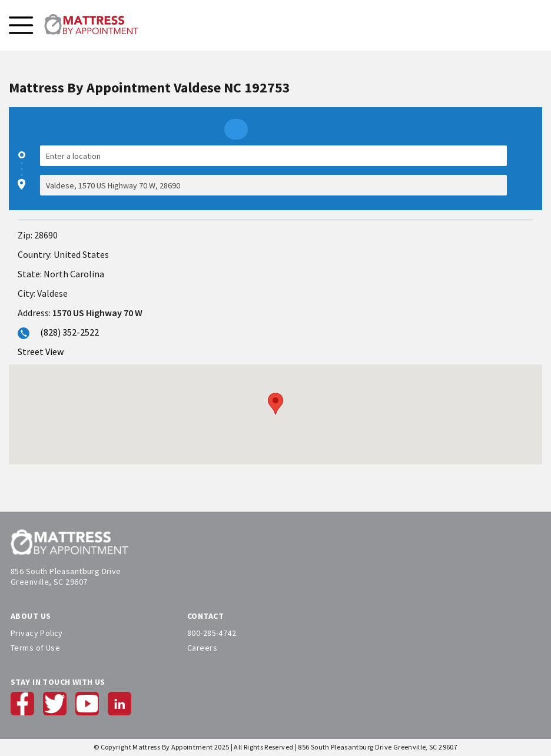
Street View (41, 352)
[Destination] (273, 185)
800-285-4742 (212, 633)
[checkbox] (527, 170)
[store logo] (91, 25)
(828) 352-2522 (69, 332)
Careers (202, 648)
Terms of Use (35, 648)
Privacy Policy (37, 633)
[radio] (236, 129)
